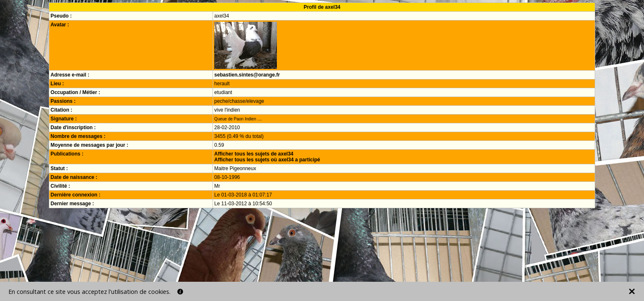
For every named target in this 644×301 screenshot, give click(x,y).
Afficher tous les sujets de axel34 (254, 154)
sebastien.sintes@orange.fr (247, 75)
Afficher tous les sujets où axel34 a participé (267, 160)
